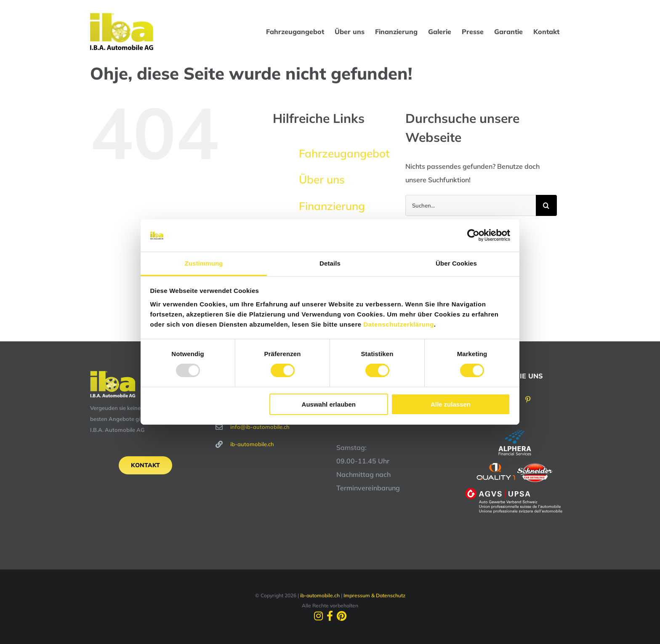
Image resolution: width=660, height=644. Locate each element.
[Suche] (546, 205)
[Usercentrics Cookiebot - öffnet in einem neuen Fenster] (473, 235)
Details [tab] (330, 263)
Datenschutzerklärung (399, 324)
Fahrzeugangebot (344, 153)
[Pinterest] (528, 399)
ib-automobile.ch (252, 444)
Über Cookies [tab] (456, 263)
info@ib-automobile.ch (260, 427)
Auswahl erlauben (329, 404)
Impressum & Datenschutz (374, 595)
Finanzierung (332, 206)
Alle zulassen (451, 404)
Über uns (322, 180)
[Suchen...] (471, 205)
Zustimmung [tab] (204, 263)
